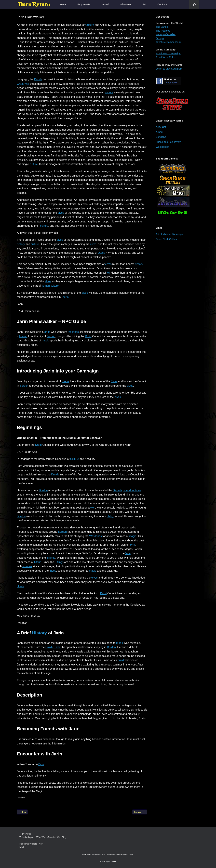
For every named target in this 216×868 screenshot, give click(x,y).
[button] (194, 4)
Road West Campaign (168, 53)
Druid (88, 336)
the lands (73, 332)
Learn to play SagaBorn (169, 69)
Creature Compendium (169, 42)
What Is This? (36, 844)
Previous (27, 834)
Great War (23, 84)
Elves (114, 381)
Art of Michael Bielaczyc (169, 234)
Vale (128, 553)
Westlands (96, 536)
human (46, 286)
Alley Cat (161, 127)
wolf (93, 508)
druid (47, 332)
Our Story (162, 4)
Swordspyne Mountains (127, 490)
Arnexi (159, 132)
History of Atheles (166, 34)
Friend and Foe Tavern (168, 142)
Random (24, 844)
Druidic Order (53, 647)
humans (27, 566)
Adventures (126, 4)
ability (110, 516)
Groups (160, 38)
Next (22, 847)
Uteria (102, 253)
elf (109, 273)
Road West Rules (166, 57)
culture (109, 92)
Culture (90, 25)
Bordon (51, 336)
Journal (105, 4)
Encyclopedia (84, 4)
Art (144, 4)
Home (63, 4)
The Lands (162, 27)
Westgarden (163, 147)
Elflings (51, 558)
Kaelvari (140, 812)
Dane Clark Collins (166, 239)
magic (45, 340)
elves (61, 213)
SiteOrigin (106, 861)
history (21, 244)
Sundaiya (161, 137)
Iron (22, 812)
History (39, 633)
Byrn (132, 545)
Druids (38, 79)
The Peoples (163, 31)
